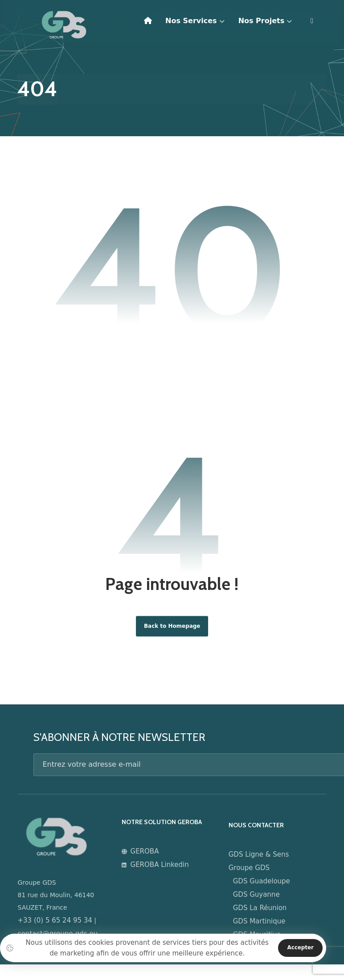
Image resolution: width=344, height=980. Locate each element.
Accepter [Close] (299, 948)
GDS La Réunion (263, 911)
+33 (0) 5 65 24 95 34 (55, 924)
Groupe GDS (252, 871)
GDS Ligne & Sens (262, 858)
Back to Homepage (172, 630)
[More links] (312, 24)
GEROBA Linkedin (158, 871)
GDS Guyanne (260, 898)
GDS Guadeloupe (265, 885)
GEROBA (143, 858)
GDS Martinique (262, 925)
